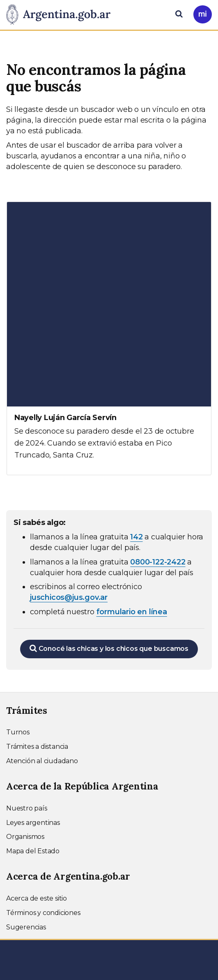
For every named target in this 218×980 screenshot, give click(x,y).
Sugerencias (26, 927)
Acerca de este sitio (37, 898)
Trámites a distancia (37, 747)
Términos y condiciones (43, 913)
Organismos (25, 837)
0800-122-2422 (158, 562)
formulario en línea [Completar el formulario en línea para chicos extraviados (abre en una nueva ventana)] (132, 612)
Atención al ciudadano (42, 761)
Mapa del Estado (33, 851)
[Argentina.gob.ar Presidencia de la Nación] (61, 15)
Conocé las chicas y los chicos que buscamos (109, 648)
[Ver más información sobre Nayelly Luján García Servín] (109, 338)
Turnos (18, 732)
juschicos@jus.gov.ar (69, 597)
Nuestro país (27, 808)
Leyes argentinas (33, 823)
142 (136, 537)
